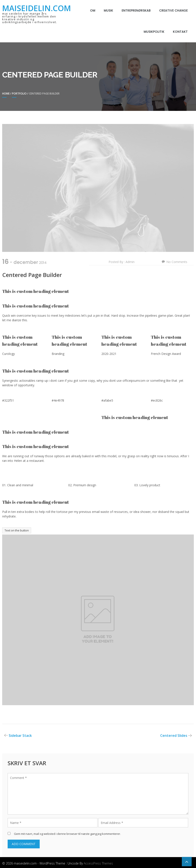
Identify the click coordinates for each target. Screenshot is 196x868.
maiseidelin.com (37, 8)
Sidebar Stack (20, 736)
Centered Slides (174, 736)
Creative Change (173, 10)
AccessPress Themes (98, 863)
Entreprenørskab (136, 10)
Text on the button (17, 530)
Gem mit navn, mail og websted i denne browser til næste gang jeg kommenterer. (67, 834)
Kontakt (180, 32)
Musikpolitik (154, 32)
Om (93, 10)
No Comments (177, 262)
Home (6, 94)
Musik (108, 10)
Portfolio (19, 94)
